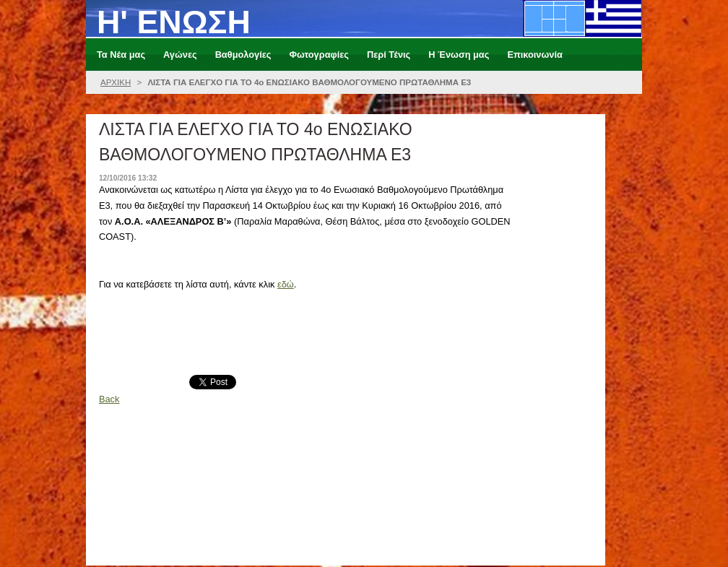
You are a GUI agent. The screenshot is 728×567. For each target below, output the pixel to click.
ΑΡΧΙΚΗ (116, 82)
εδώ (286, 284)
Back (109, 399)
